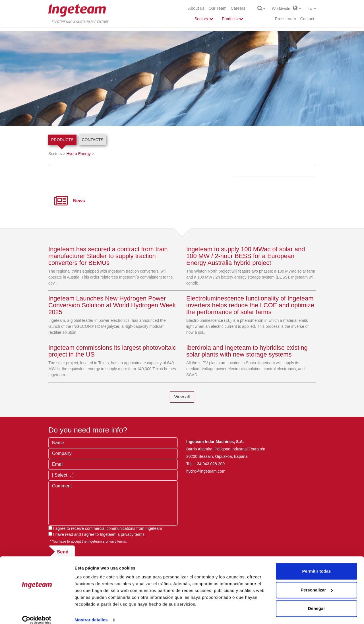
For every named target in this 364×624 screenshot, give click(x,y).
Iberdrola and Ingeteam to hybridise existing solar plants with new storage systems (247, 351)
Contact (307, 19)
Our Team (217, 8)
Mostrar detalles (91, 613)
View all (182, 397)
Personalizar (317, 583)
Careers (238, 8)
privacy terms (133, 534)
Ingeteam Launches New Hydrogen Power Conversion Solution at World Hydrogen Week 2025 (112, 305)
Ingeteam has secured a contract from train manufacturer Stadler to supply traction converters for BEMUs (108, 256)
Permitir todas (317, 564)
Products (62, 140)
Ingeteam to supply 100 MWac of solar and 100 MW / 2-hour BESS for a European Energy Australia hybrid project (246, 256)
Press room (286, 19)
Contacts (92, 140)
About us (196, 8)
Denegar (317, 601)
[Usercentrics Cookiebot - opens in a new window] (37, 613)
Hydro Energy (78, 154)
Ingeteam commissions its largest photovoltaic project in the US (112, 351)
